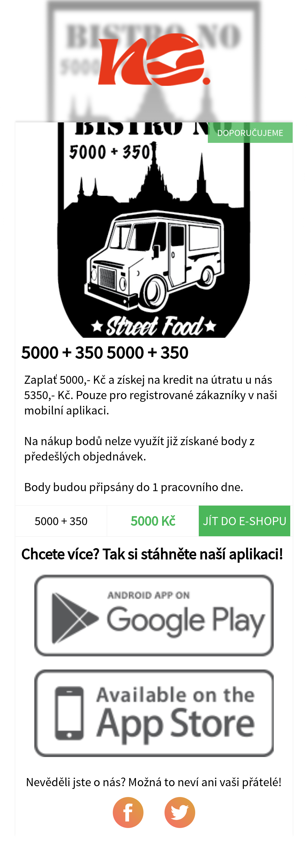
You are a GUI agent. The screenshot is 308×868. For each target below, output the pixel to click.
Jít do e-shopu (245, 521)
